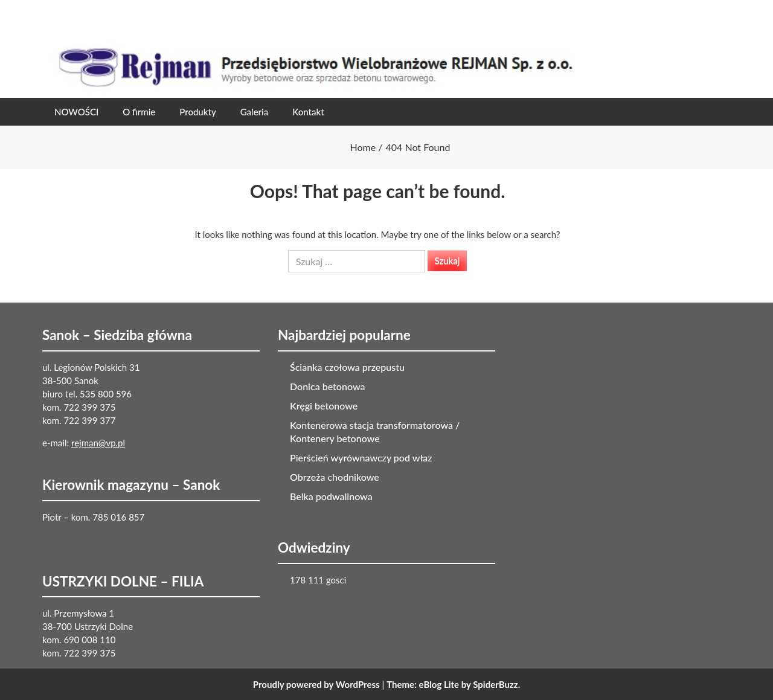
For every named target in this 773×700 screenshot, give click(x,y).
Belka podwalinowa (331, 496)
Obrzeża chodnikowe (335, 477)
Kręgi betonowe (324, 406)
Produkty (197, 112)
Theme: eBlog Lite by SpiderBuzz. (453, 684)
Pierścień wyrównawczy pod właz (361, 458)
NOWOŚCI (76, 112)
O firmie (139, 112)
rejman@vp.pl (98, 443)
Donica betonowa (327, 386)
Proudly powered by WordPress (316, 684)
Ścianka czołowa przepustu (347, 367)
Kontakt (308, 112)
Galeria (255, 112)
